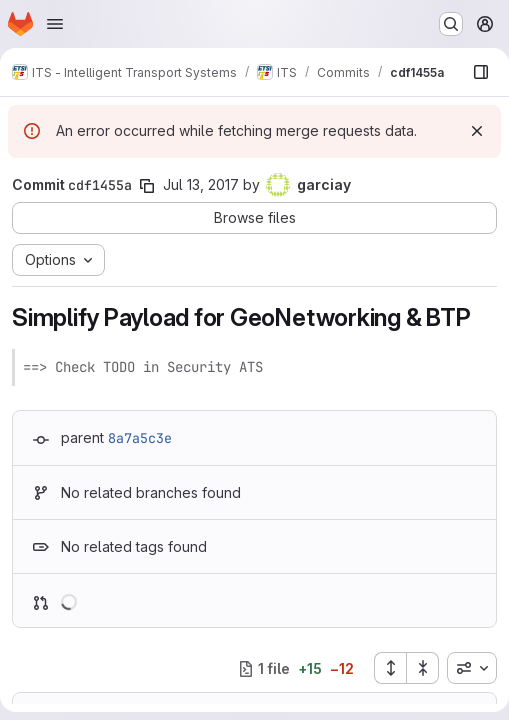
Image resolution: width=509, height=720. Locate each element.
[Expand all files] (390, 668)
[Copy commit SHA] (147, 186)
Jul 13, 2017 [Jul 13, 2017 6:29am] (201, 184)
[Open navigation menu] (55, 24)
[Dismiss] (477, 131)
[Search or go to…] (451, 24)
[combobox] (472, 668)
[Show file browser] (481, 72)
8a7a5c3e (140, 438)
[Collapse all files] (423, 668)
